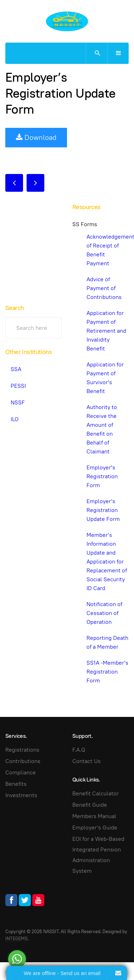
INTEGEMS (16, 939)
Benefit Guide (90, 805)
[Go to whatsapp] (17, 959)
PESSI (18, 386)
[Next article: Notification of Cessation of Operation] (35, 183)
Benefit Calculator (96, 793)
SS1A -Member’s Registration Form (107, 672)
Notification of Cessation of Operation (104, 613)
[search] (97, 53)
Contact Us (86, 761)
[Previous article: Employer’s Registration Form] (14, 183)
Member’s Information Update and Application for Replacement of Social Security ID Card (107, 562)
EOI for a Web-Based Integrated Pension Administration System (98, 855)
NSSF (18, 402)
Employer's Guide (95, 827)
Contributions (23, 761)
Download (36, 137)
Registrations (22, 750)
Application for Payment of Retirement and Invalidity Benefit (106, 331)
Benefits (16, 784)
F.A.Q (79, 750)
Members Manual (94, 816)
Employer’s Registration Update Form (60, 93)
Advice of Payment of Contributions (104, 288)
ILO (15, 419)
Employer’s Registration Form (102, 476)
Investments (21, 795)
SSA (16, 369)
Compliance (21, 772)
